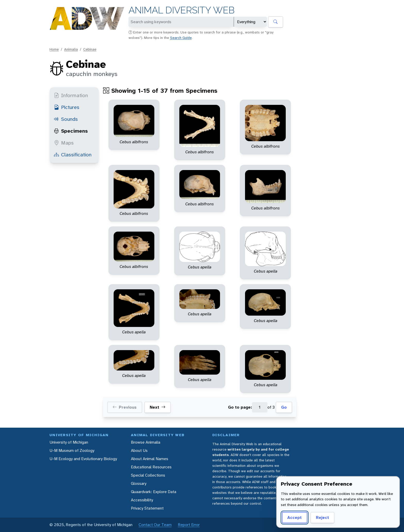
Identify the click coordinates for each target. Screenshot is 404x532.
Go (284, 407)
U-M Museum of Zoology (72, 450)
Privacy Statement (147, 508)
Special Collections (148, 475)
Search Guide (181, 38)
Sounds (66, 119)
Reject (321, 517)
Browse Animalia (146, 442)
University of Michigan (69, 442)
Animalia (71, 49)
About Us (139, 450)
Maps (64, 143)
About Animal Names (150, 459)
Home (54, 49)
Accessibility (142, 500)
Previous (125, 407)
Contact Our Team (155, 525)
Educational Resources (151, 467)
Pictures (67, 107)
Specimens (71, 131)
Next (158, 407)
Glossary (139, 483)
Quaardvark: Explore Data (154, 492)
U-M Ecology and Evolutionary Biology (83, 459)
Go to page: (240, 407)
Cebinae (90, 49)
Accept (294, 517)
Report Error (189, 525)
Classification (73, 155)
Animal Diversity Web (182, 10)
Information (71, 95)
